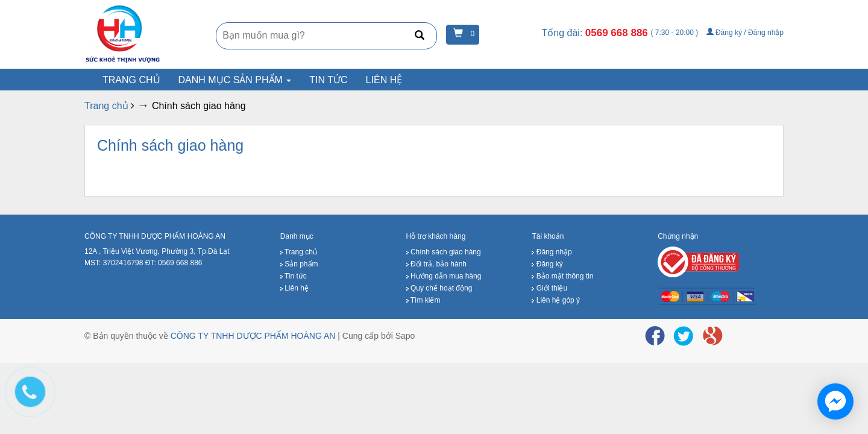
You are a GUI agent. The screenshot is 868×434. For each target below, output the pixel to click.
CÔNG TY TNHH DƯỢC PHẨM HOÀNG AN (253, 336)
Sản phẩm (299, 264)
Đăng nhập (552, 252)
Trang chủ (299, 252)
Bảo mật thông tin (562, 276)
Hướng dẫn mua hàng (444, 276)
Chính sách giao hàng (170, 145)
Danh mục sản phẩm (235, 80)
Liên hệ (384, 80)
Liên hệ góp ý (556, 300)
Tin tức (328, 80)
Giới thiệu (549, 288)
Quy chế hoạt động (439, 288)
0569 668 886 (618, 33)
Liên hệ (294, 288)
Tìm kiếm (423, 300)
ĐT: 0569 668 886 (174, 263)
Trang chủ (131, 80)
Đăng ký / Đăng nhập (745, 33)
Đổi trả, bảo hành (436, 264)
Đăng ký (547, 264)
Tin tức (294, 276)
